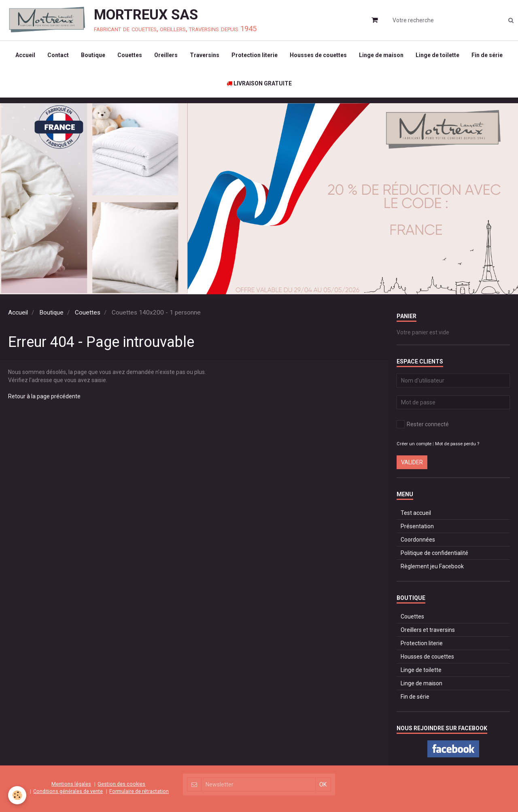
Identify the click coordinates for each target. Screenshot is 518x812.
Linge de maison (381, 55)
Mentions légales (71, 784)
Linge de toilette (437, 55)
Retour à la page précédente (44, 396)
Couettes (130, 55)
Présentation (417, 526)
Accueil (25, 55)
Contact (58, 55)
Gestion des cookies (121, 784)
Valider (412, 462)
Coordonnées (418, 540)
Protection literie (255, 55)
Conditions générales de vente (68, 791)
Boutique (93, 55)
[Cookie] (17, 795)
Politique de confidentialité (434, 553)
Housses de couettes (318, 55)
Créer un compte (414, 444)
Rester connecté (423, 424)
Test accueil (416, 513)
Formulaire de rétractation (139, 791)
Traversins (205, 55)
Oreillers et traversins (428, 630)
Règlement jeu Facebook (432, 566)
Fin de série (487, 55)
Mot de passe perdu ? (457, 444)
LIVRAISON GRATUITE (259, 83)
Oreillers (166, 55)
